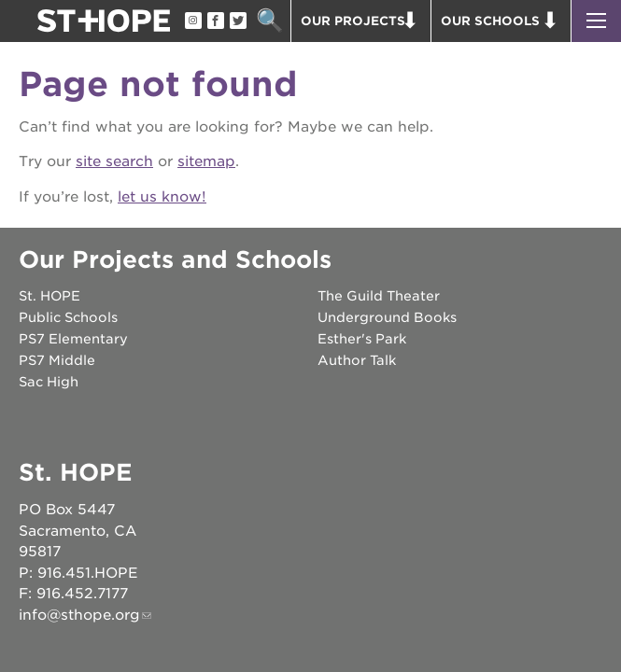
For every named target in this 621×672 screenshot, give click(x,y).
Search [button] (269, 21)
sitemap (206, 161)
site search (114, 161)
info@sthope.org (79, 615)
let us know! (162, 197)
